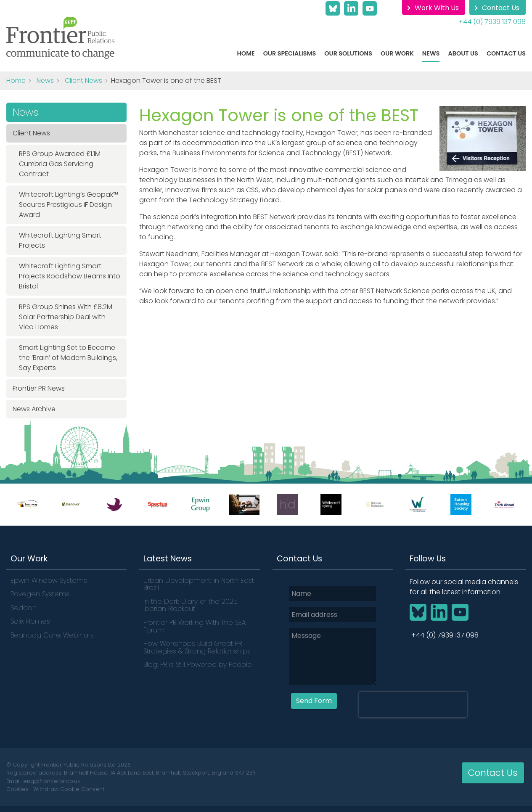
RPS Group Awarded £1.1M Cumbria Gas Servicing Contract (60, 164)
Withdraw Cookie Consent (69, 789)
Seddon (24, 608)
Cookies (17, 789)
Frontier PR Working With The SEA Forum (195, 626)
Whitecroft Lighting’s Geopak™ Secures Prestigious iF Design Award (69, 205)
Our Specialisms (290, 53)
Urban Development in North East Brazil (199, 584)
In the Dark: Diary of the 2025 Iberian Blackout (191, 605)
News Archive (34, 409)
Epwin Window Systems (49, 581)
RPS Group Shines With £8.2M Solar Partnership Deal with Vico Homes (66, 317)
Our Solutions (348, 53)
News (431, 53)
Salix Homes (30, 621)
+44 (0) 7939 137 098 (492, 22)
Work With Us (437, 8)
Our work (397, 53)
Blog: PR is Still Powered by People (198, 665)
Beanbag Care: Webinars (52, 635)
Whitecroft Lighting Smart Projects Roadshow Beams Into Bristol (70, 276)
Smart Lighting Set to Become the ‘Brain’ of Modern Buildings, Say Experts (68, 358)
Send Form (314, 700)
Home (246, 53)
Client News (83, 81)
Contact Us (501, 8)
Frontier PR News (39, 388)
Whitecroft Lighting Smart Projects (60, 240)
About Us (463, 53)
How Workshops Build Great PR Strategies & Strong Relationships (197, 647)
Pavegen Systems (40, 594)
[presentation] (413, 704)
